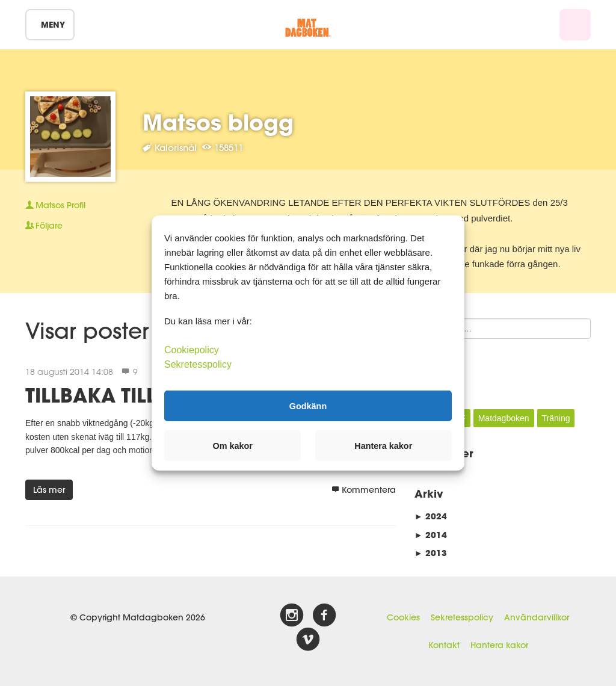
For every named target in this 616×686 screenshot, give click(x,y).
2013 (431, 553)
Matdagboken (504, 418)
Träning (556, 418)
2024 (431, 516)
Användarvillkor (537, 617)
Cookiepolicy (192, 350)
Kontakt (444, 645)
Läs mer (49, 490)
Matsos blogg (218, 122)
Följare (44, 226)
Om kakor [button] (233, 446)
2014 (431, 535)
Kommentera (364, 490)
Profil (55, 205)
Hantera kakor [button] (383, 446)
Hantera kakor (499, 645)
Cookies (403, 617)
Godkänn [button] (308, 406)
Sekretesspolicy (462, 617)
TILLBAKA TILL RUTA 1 (127, 395)
